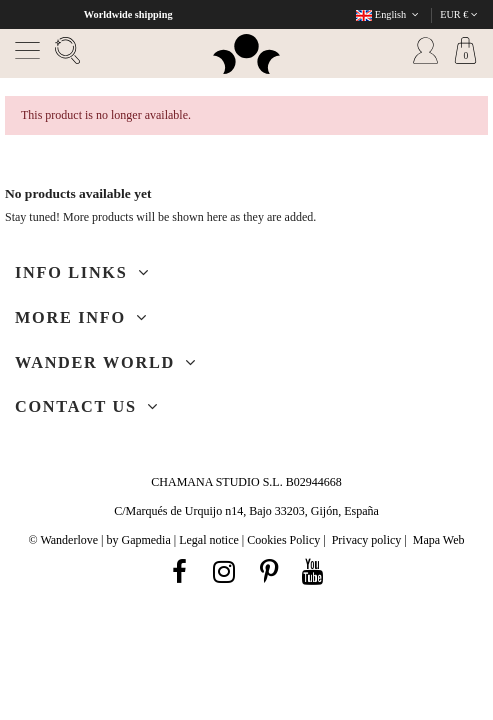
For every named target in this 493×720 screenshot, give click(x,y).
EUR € (459, 14)
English (389, 14)
